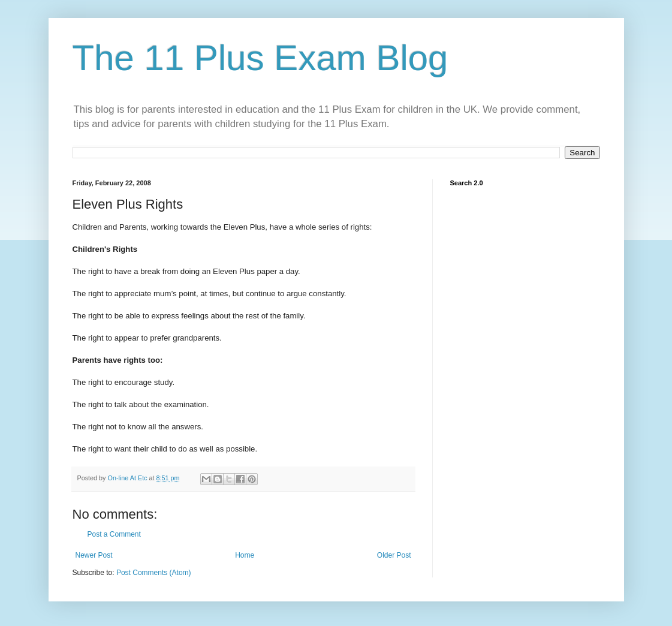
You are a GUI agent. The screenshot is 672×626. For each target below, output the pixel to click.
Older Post (394, 555)
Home (245, 555)
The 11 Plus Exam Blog (260, 58)
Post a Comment (114, 534)
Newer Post (94, 555)
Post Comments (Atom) (154, 573)
